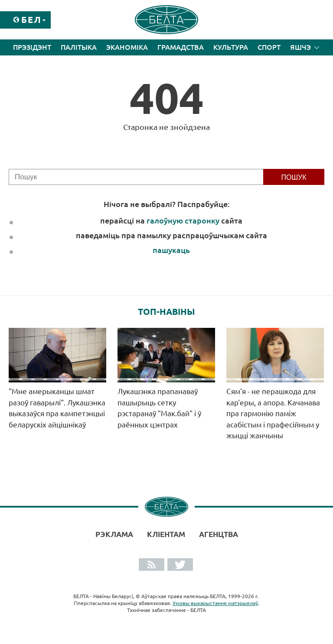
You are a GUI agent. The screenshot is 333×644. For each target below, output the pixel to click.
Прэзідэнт (32, 47)
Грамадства (181, 47)
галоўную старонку (183, 220)
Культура (231, 47)
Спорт (269, 47)
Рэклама (114, 534)
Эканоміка (127, 47)
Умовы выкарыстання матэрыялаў (215, 603)
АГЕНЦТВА (219, 534)
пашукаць (171, 250)
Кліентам (166, 534)
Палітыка (79, 47)
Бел (31, 20)
